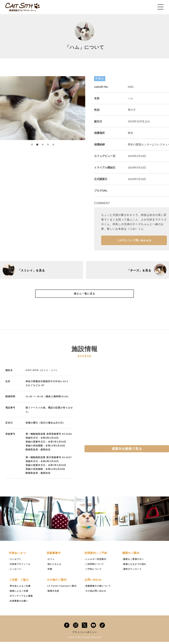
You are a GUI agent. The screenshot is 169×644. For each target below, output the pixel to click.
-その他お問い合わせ (96, 593)
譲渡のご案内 (131, 555)
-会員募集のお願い (19, 603)
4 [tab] (48, 143)
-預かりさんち (55, 566)
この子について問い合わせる (134, 241)
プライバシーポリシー (84, 634)
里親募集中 (54, 555)
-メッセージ (16, 571)
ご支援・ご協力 (19, 582)
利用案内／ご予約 (97, 555)
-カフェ (51, 561)
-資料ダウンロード (133, 571)
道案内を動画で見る (127, 451)
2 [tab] (37, 143)
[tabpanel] (43, 108)
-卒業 (50, 571)
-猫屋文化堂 (53, 593)
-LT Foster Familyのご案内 (63, 588)
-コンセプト (16, 561)
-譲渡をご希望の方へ (134, 561)
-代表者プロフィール (21, 566)
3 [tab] (43, 143)
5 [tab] (53, 143)
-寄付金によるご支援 (21, 588)
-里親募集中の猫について (99, 588)
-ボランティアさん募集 (22, 598)
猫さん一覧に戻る (84, 295)
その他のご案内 (57, 582)
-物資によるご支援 (19, 593)
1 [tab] (32, 143)
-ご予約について (94, 571)
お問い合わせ (94, 582)
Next (88, 108)
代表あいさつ (18, 555)
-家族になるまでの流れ (135, 566)
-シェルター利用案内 (96, 561)
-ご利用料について (95, 566)
